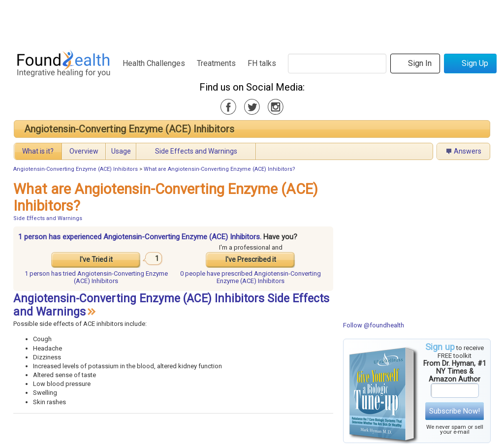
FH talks (262, 63)
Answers (468, 151)
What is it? (38, 151)
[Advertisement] (252, 22)
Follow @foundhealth (374, 325)
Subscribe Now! (455, 411)
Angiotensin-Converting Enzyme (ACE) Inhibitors (129, 129)
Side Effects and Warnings (196, 151)
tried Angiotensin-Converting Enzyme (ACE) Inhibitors (96, 277)
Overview (84, 151)
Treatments (216, 63)
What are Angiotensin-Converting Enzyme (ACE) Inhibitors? (220, 169)
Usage (121, 151)
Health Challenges (154, 63)
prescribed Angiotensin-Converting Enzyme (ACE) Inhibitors (251, 277)
